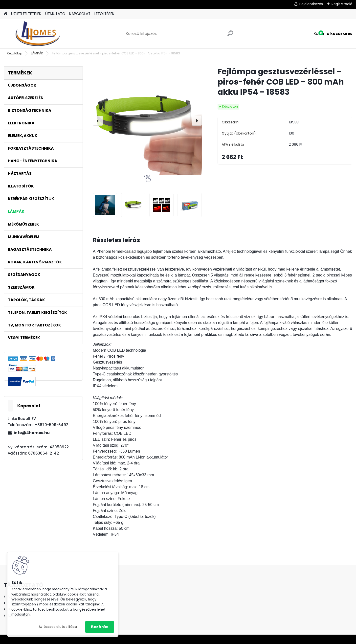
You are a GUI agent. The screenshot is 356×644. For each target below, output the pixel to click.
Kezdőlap (15, 53)
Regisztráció (342, 4)
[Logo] (38, 34)
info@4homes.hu (32, 433)
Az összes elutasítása (58, 627)
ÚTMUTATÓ (55, 14)
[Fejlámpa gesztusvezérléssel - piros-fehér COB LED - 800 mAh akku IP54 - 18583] (147, 121)
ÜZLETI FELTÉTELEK (26, 14)
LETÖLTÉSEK (104, 14)
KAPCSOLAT (80, 14)
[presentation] (98, 121)
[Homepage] (5, 14)
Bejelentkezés (311, 4)
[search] (230, 35)
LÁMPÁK (37, 53)
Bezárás (100, 627)
